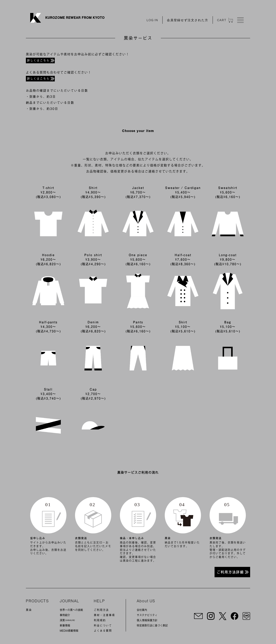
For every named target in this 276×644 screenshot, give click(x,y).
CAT (225, 20)
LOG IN (152, 20)
